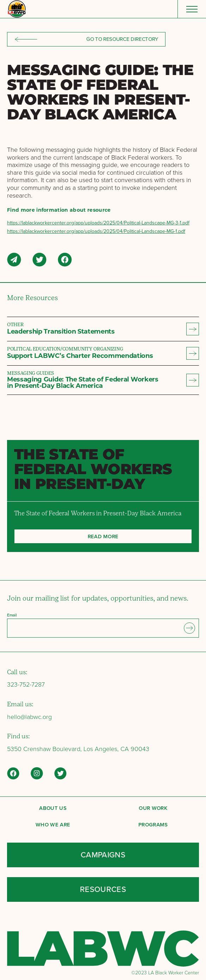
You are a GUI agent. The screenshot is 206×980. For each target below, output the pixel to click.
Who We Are (53, 824)
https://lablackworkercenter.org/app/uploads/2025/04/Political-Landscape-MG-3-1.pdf (98, 223)
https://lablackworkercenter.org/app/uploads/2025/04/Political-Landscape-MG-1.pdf (96, 231)
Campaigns (103, 855)
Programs (153, 824)
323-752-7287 (26, 684)
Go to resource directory (86, 39)
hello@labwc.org (29, 717)
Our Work (153, 808)
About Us (53, 808)
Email (12, 615)
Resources (103, 889)
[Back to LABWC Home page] (16, 9)
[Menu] (192, 9)
